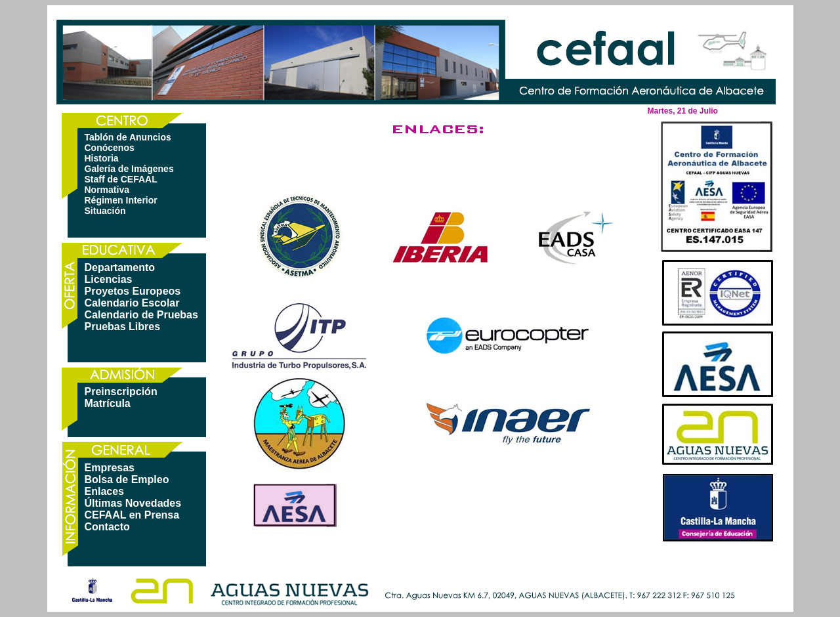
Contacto (107, 527)
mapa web (366, 559)
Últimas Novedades (133, 503)
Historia (102, 158)
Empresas (110, 468)
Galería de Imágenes (129, 169)
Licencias (109, 279)
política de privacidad (523, 559)
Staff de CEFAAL (121, 179)
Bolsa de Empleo (127, 479)
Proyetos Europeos (133, 291)
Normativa (107, 190)
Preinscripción (121, 392)
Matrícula (108, 403)
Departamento (120, 267)
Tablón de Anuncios (128, 137)
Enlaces (104, 491)
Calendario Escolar (132, 303)
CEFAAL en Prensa (132, 515)
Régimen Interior (121, 200)
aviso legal (430, 559)
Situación (105, 211)
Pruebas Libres (123, 327)
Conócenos (110, 148)
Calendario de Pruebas (141, 315)
